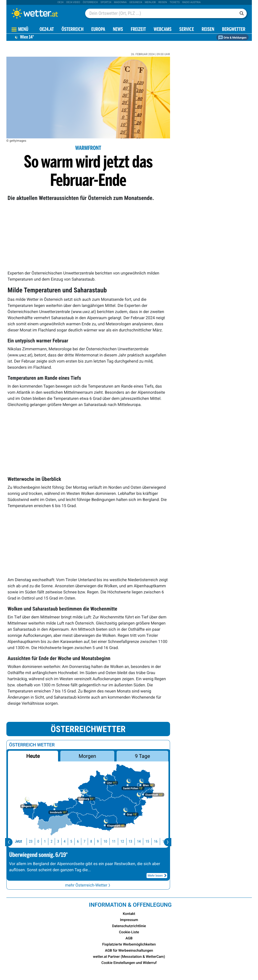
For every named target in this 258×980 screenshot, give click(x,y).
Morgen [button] (87, 756)
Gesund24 (136, 2)
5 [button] (61, 841)
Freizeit (138, 30)
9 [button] (88, 841)
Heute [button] (33, 756)
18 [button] (162, 841)
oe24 (60, 2)
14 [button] (129, 841)
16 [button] (146, 841)
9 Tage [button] (143, 756)
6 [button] (68, 841)
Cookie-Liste (129, 932)
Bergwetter (234, 30)
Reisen (163, 2)
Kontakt (129, 914)
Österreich (90, 2)
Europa (98, 30)
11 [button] (104, 841)
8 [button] (81, 841)
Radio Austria (192, 2)
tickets (175, 2)
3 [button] (48, 841)
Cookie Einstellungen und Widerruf (129, 963)
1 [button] (35, 841)
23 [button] (21, 841)
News (118, 30)
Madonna (120, 2)
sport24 (106, 2)
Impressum (129, 920)
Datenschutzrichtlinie (129, 926)
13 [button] (120, 841)
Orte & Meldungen (232, 38)
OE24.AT (47, 30)
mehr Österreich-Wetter (88, 885)
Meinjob (150, 2)
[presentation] (9, 842)
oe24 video (73, 2)
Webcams (163, 30)
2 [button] (42, 841)
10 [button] (95, 841)
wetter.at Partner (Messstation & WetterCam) (129, 957)
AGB (129, 938)
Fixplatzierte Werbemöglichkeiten (129, 945)
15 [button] (137, 841)
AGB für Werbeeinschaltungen (129, 951)
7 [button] (75, 841)
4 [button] (55, 841)
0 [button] (28, 841)
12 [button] (112, 841)
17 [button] (154, 841)
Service (187, 30)
